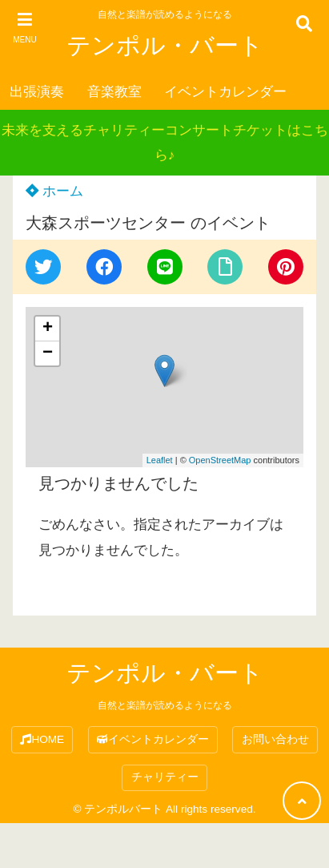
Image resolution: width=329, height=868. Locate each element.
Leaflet (160, 460)
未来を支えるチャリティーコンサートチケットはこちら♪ (165, 143)
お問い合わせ (275, 739)
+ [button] (48, 329)
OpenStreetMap (220, 460)
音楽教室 (114, 92)
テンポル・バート (165, 45)
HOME (42, 739)
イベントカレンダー (225, 92)
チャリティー (165, 777)
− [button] (48, 353)
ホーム (54, 191)
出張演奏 (37, 92)
